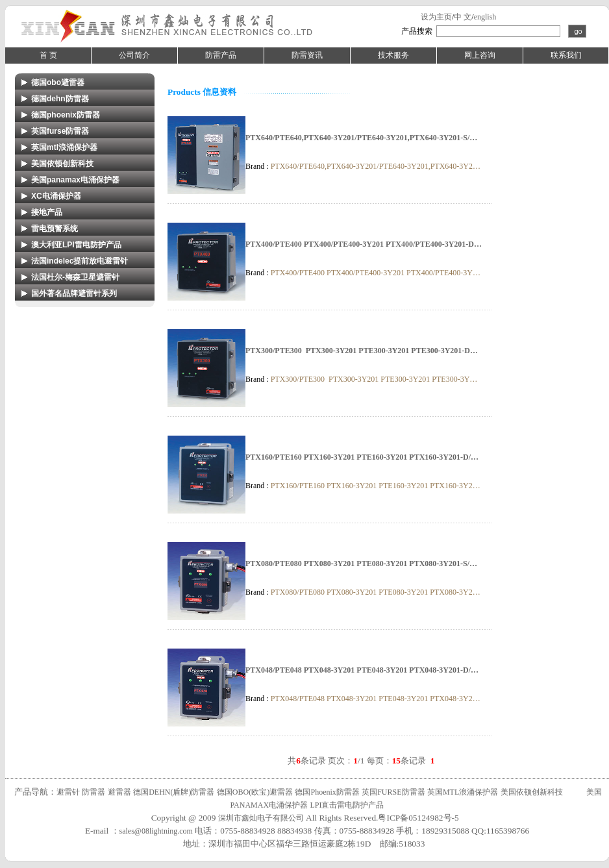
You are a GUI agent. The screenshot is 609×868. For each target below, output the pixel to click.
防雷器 (93, 792)
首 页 (48, 55)
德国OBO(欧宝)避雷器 (255, 792)
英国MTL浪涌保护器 (463, 792)
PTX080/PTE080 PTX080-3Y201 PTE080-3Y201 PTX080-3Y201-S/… (361, 564)
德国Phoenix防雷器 (327, 792)
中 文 (463, 17)
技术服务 (393, 55)
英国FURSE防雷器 (393, 792)
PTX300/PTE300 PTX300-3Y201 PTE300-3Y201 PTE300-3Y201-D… (362, 351)
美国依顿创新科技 (532, 792)
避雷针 (68, 792)
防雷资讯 (307, 55)
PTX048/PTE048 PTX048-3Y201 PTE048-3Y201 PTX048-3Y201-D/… (362, 670)
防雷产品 (221, 55)
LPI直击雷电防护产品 (347, 805)
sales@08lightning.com (156, 831)
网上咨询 (480, 55)
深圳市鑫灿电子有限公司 (261, 818)
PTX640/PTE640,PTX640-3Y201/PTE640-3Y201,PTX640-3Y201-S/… (361, 138)
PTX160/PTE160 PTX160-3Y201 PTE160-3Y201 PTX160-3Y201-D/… (362, 457)
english (485, 17)
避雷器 (119, 792)
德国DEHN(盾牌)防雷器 (174, 792)
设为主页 (436, 17)
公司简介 (134, 55)
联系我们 (566, 55)
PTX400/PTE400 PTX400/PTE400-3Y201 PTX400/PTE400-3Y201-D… (364, 244)
